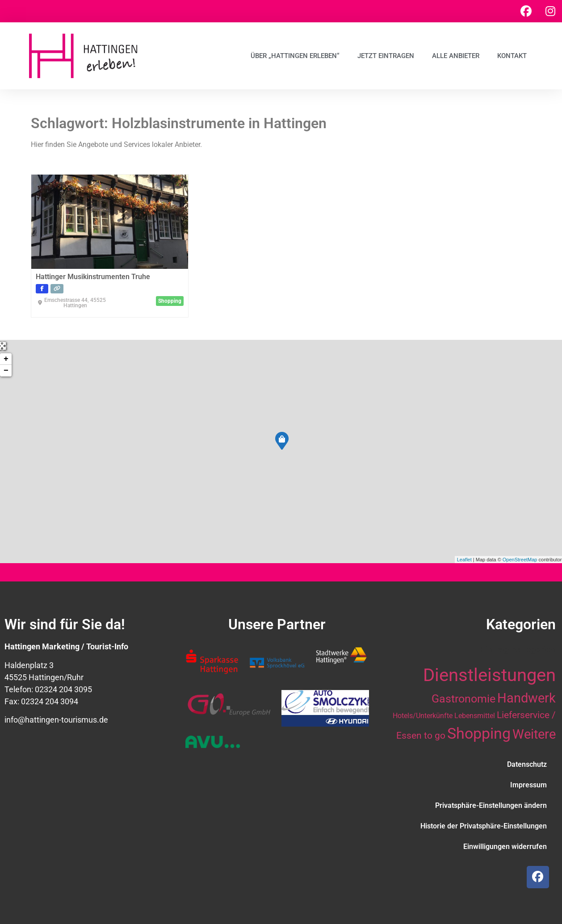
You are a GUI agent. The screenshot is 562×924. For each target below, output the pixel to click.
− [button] (6, 371)
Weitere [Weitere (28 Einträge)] (534, 734)
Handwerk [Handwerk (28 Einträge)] (526, 698)
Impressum (528, 785)
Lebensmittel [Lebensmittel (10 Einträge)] (475, 716)
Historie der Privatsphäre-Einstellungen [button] (484, 826)
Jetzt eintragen (386, 56)
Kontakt (512, 56)
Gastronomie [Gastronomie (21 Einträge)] (463, 698)
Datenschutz (527, 764)
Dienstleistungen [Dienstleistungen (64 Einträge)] (489, 675)
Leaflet (464, 560)
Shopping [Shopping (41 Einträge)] (479, 733)
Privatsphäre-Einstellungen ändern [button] (491, 805)
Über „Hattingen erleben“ (295, 56)
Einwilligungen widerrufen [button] (505, 847)
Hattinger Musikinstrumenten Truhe (93, 277)
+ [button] (6, 359)
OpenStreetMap (520, 560)
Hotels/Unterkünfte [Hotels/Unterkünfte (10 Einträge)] (423, 716)
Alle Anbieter (456, 56)
